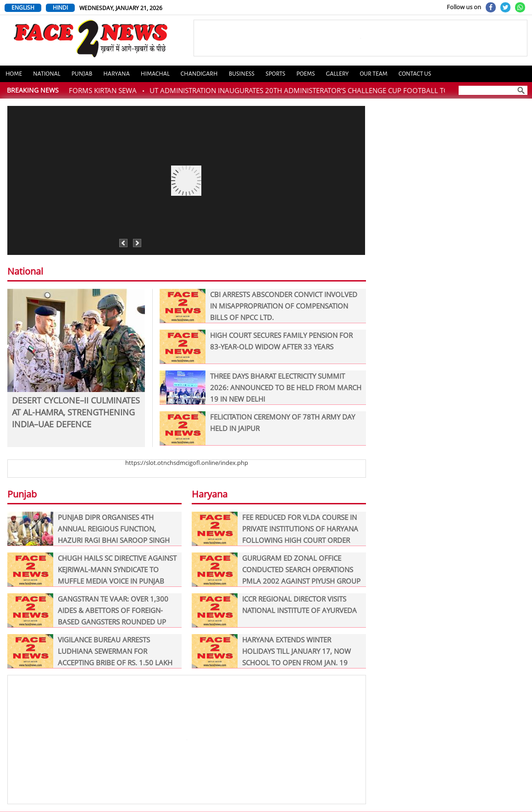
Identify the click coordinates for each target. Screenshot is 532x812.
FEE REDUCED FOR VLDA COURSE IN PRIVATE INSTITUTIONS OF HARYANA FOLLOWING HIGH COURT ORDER (275, 529)
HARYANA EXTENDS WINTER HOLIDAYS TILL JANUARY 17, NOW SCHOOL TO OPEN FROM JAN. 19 (271, 651)
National (47, 74)
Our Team (373, 74)
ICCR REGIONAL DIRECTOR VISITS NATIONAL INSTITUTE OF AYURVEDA (274, 610)
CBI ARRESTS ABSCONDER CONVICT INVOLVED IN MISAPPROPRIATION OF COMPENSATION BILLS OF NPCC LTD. (258, 306)
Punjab (82, 74)
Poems (306, 74)
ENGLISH (23, 8)
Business (242, 74)
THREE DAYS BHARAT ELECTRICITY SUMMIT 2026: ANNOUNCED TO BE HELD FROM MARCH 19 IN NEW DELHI (260, 388)
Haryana (116, 74)
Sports (275, 74)
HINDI (60, 8)
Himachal (155, 74)
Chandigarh (199, 74)
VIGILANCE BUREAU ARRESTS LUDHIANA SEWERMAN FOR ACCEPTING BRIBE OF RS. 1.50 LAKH (90, 651)
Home (14, 74)
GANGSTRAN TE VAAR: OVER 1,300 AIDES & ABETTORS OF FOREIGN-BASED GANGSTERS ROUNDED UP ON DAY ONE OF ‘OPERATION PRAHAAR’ (88, 610)
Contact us (415, 74)
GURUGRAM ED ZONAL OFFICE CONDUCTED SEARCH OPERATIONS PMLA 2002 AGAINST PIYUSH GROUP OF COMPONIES (276, 570)
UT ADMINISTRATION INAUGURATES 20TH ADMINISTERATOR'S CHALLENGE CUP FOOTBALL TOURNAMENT (322, 90)
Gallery (338, 74)
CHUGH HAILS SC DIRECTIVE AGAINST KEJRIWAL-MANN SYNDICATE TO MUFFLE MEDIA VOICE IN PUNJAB (92, 570)
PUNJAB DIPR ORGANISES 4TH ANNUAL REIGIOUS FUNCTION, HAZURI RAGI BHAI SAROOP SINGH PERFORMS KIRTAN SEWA (89, 529)
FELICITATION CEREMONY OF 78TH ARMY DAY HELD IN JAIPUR (257, 428)
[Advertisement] (187, 740)
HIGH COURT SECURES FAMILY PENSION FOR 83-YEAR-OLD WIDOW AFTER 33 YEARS (256, 347)
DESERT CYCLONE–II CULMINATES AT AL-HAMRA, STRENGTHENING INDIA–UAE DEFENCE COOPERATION (76, 411)
